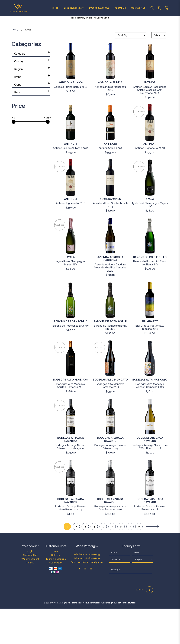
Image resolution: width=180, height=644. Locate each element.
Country (19, 97)
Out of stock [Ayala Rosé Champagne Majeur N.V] (60, 260)
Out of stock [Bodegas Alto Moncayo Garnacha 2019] (99, 383)
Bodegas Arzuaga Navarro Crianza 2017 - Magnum (71, 482)
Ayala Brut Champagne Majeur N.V (150, 240)
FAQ (56, 587)
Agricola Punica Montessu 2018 (110, 124)
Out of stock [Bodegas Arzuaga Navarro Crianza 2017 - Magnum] (60, 441)
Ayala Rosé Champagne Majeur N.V (71, 298)
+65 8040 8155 (93, 590)
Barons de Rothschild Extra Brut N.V (110, 363)
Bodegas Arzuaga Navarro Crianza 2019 (110, 482)
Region (18, 105)
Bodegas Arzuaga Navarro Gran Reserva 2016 (110, 543)
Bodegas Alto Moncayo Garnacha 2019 (110, 421)
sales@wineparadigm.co (90, 598)
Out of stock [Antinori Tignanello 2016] (60, 202)
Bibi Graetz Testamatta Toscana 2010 (150, 363)
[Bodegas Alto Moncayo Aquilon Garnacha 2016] (71, 394)
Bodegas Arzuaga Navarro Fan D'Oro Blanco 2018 (150, 482)
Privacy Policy (56, 598)
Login (30, 587)
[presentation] (128, 618)
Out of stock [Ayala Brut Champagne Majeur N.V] (139, 202)
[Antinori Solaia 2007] (110, 158)
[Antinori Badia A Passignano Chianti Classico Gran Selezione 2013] (150, 97)
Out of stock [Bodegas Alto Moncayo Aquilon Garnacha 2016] (60, 383)
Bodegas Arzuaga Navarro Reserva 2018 (150, 543)
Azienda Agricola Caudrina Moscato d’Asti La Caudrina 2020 (110, 303)
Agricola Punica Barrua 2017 (71, 122)
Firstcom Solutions (126, 638)
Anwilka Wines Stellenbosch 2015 (110, 240)
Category (20, 89)
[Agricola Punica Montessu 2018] (110, 97)
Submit (144, 625)
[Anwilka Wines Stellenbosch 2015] (110, 213)
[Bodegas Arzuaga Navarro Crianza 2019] (110, 452)
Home (15, 65)
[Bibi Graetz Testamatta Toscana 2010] (150, 336)
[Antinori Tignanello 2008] (150, 158)
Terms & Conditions (56, 594)
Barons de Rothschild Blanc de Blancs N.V (150, 298)
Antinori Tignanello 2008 (150, 184)
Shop (28, 65)
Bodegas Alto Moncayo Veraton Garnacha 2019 (150, 421)
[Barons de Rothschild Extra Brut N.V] (110, 336)
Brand (18, 112)
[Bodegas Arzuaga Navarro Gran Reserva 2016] (110, 513)
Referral (30, 598)
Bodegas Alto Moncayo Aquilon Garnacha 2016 (71, 421)
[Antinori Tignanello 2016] (71, 213)
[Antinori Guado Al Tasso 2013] (71, 158)
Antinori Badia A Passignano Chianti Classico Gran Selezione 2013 (150, 125)
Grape (18, 120)
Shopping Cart (30, 591)
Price (17, 128)
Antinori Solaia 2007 (110, 184)
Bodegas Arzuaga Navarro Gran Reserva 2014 (71, 543)
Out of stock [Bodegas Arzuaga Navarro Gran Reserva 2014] (60, 502)
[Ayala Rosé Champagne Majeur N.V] (71, 271)
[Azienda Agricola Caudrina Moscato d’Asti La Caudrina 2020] (110, 271)
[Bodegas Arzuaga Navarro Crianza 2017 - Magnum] (71, 452)
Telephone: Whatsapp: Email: (87, 594)
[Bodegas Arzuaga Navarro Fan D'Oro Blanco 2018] (150, 452)
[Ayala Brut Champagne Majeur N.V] (150, 213)
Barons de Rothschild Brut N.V (71, 361)
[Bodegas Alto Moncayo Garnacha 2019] (110, 394)
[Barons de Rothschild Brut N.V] (71, 336)
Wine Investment (30, 594)
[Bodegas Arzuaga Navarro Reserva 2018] (150, 513)
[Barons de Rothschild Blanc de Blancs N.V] (150, 271)
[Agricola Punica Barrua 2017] (71, 97)
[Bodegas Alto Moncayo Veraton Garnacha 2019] (150, 394)
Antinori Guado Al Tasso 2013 (71, 184)
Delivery (56, 591)
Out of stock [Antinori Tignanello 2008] (139, 147)
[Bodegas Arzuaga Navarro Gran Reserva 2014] (71, 513)
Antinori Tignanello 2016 (71, 239)
